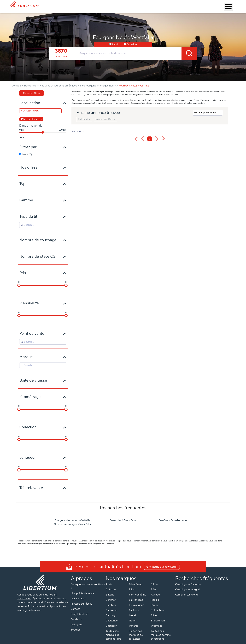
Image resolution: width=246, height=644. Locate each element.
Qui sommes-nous (175, 5)
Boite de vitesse (33, 376)
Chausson (111, 622)
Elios (132, 585)
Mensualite (29, 299)
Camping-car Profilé (187, 590)
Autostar (111, 585)
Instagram (77, 620)
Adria (109, 580)
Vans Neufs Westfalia (123, 516)
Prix (23, 269)
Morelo (133, 611)
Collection (28, 423)
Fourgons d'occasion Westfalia (72, 516)
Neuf (115, 40)
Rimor (154, 601)
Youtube (76, 626)
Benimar (111, 596)
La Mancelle (136, 596)
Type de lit (28, 212)
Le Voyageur (136, 601)
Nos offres (28, 163)
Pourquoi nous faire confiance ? (88, 582)
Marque (26, 353)
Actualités (194, 5)
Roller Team (158, 606)
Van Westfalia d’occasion (174, 516)
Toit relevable (31, 484)
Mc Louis (134, 606)
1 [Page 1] (150, 135)
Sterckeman (158, 616)
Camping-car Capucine (188, 580)
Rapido (155, 596)
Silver (154, 611)
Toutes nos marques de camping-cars (113, 631)
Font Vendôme (138, 590)
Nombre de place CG (37, 252)
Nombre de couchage (38, 236)
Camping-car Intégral (187, 585)
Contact (232, 5)
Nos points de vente (83, 589)
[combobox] (138, 48)
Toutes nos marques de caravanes (136, 631)
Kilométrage (30, 393)
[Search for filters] (43, 221)
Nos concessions (214, 5)
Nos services (113, 5)
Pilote (154, 580)
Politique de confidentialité (97, 641)
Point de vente (32, 329)
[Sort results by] (208, 109)
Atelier (144, 5)
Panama (134, 622)
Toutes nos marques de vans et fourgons (161, 631)
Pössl (154, 585)
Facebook (76, 615)
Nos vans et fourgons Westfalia (72, 520)
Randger (156, 590)
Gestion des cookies (149, 641)
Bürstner (111, 601)
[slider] (19, 281)
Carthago (111, 611)
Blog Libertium (80, 610)
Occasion (132, 40)
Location (156, 5)
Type (23, 179)
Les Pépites (82, 5)
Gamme (26, 196)
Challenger (112, 616)
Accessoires (130, 5)
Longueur (28, 453)
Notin (132, 616)
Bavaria (110, 590)
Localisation (30, 99)
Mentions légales (125, 641)
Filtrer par (28, 143)
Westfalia (157, 622)
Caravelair (112, 606)
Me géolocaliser (31, 115)
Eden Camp (136, 580)
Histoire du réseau (82, 600)
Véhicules (97, 5)
